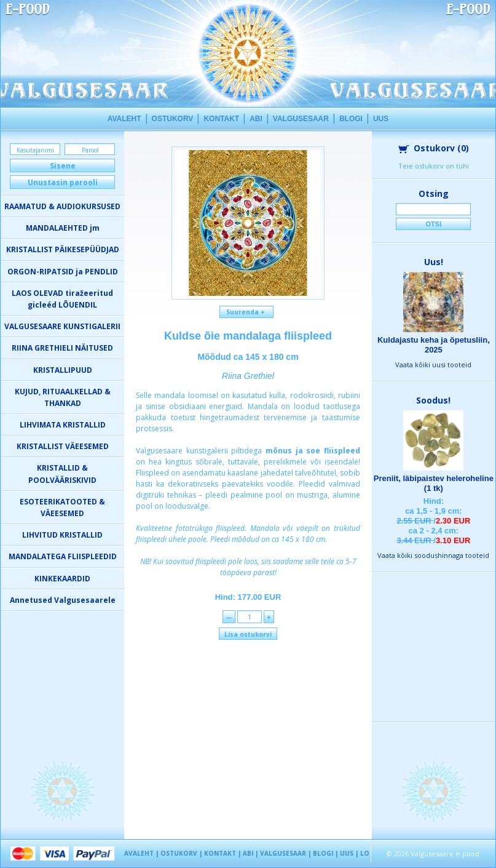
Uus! (434, 262)
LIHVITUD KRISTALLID (62, 535)
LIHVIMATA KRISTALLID (63, 425)
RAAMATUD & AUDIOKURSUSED (62, 206)
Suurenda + (246, 312)
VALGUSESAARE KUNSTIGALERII (62, 326)
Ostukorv (434, 148)
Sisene (63, 166)
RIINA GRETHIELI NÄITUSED (62, 348)
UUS (381, 119)
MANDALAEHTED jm (63, 228)
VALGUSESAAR (301, 119)
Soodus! (433, 400)
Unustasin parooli (63, 182)
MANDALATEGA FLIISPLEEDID (63, 556)
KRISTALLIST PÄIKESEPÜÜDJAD (63, 249)
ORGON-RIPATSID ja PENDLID (63, 272)
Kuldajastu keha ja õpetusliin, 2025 (434, 345)
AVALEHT (124, 119)
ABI (256, 119)
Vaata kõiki (433, 364)
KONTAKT (221, 119)
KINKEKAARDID (62, 579)
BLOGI (351, 119)
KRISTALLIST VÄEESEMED (63, 446)
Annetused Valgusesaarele (63, 600)
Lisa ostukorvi (248, 634)
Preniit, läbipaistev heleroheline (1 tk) (434, 483)
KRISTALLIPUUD (63, 370)
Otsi (434, 224)
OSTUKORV (173, 119)
